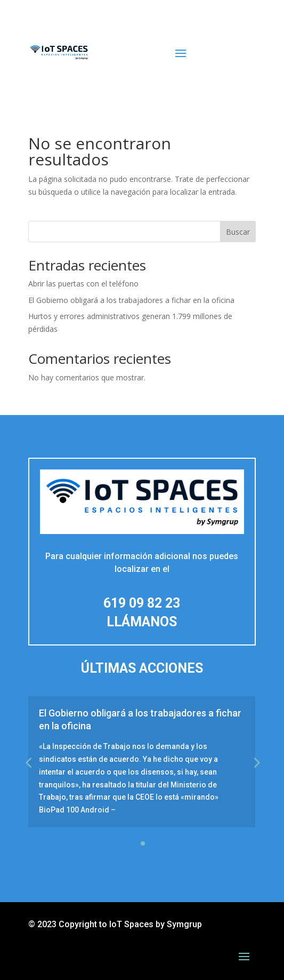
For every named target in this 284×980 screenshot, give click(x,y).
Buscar (238, 232)
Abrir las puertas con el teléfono (83, 284)
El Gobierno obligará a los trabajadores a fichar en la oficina (131, 300)
